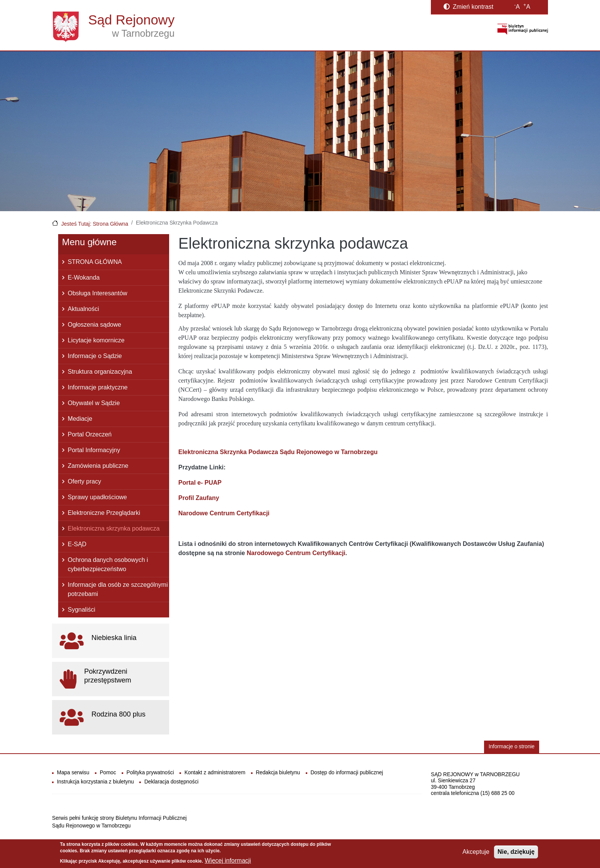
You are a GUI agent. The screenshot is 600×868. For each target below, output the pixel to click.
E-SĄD (77, 544)
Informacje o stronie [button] (512, 747)
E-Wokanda (84, 278)
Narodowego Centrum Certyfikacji (296, 553)
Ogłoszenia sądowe (95, 325)
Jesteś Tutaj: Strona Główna (95, 224)
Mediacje (80, 419)
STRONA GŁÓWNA (95, 262)
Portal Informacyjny (94, 450)
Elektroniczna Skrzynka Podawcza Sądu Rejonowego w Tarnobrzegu (278, 452)
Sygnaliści (82, 610)
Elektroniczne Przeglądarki (104, 513)
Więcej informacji (228, 862)
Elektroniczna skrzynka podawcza (114, 528)
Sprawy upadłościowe (97, 497)
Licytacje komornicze (96, 340)
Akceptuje (476, 854)
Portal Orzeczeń (90, 434)
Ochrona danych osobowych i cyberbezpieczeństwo (108, 564)
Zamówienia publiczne (98, 466)
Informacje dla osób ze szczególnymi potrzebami (118, 589)
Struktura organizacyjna (100, 372)
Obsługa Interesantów (98, 293)
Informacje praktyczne (98, 387)
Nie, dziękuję (516, 854)
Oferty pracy (84, 481)
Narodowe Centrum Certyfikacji (224, 513)
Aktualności (83, 309)
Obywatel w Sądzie (94, 403)
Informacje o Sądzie (95, 356)
